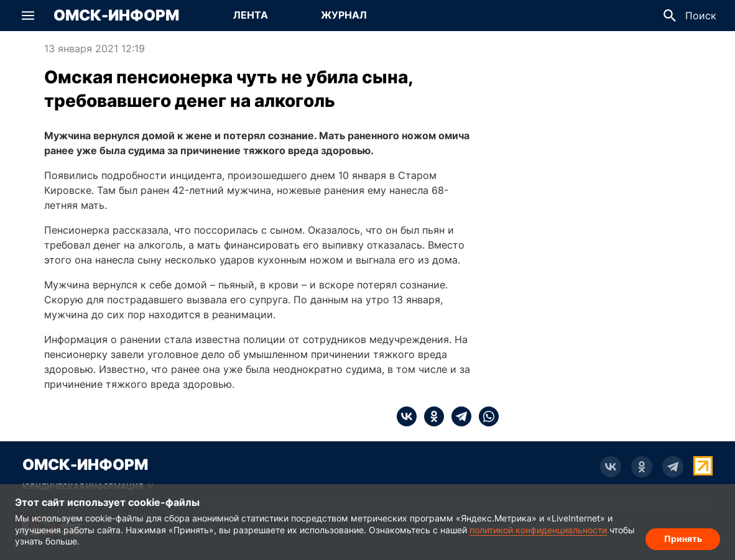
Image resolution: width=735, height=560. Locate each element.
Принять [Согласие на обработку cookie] (683, 539)
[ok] (430, 416)
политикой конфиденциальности (538, 530)
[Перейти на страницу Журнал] (344, 16)
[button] (28, 16)
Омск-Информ (116, 16)
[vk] (407, 416)
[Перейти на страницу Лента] (251, 16)
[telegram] (458, 416)
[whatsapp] (485, 416)
